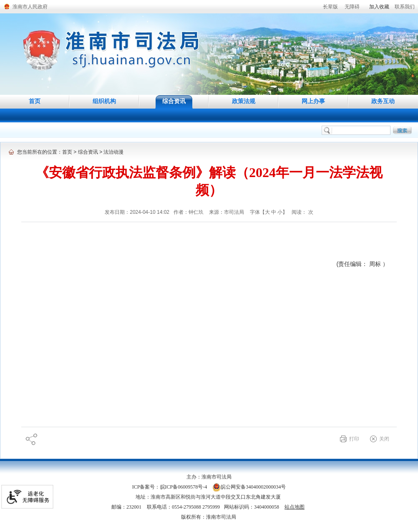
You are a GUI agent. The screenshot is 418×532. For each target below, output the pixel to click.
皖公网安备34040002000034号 (249, 487)
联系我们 (405, 7)
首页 (35, 101)
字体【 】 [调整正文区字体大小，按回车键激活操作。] (269, 212)
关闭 (384, 439)
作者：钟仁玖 (189, 212)
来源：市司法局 (227, 212)
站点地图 (295, 507)
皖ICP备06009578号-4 (184, 487)
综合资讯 (174, 101)
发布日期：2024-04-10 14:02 (137, 212)
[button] (330, 7)
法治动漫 (113, 152)
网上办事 (313, 101)
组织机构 (104, 101)
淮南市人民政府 (30, 7)
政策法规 (244, 101)
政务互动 (383, 101)
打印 (354, 439)
